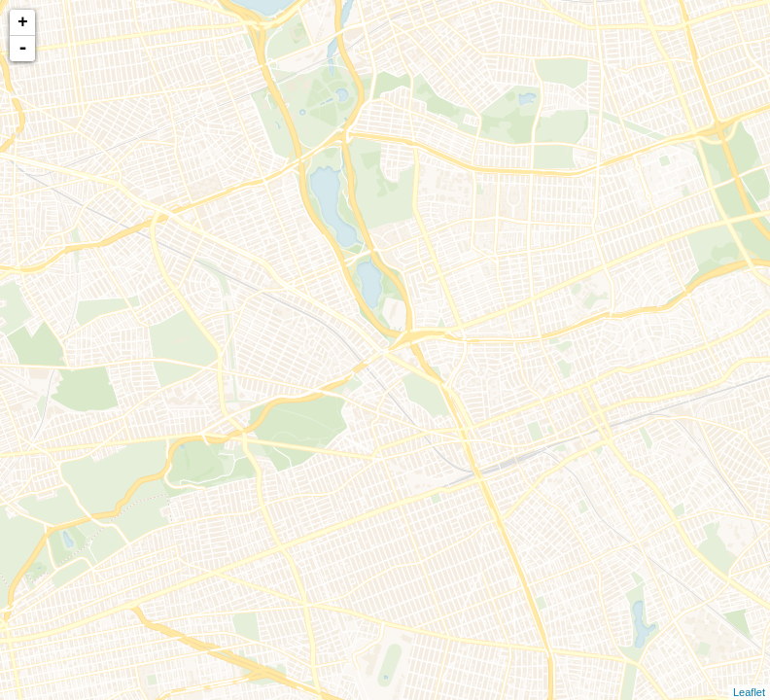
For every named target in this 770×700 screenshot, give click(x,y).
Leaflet (749, 692)
